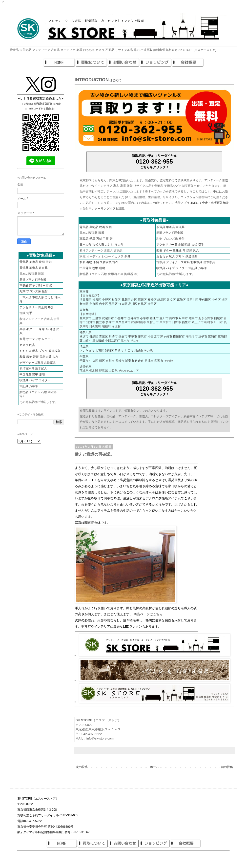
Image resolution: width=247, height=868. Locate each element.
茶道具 (161, 227)
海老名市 (192, 337)
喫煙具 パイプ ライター (172, 268)
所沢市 (119, 351)
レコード (108, 256)
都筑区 (94, 337)
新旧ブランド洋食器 (170, 233)
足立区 (171, 300)
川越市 (139, 351)
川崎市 (113, 337)
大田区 (152, 304)
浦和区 (109, 351)
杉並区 (116, 300)
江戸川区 (192, 300)
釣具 (127, 256)
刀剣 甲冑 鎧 (104, 239)
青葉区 (103, 337)
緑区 (102, 361)
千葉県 (84, 357)
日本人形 (85, 245)
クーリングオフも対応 (109, 209)
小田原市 (154, 337)
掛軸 (109, 227)
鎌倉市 (123, 337)
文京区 (94, 304)
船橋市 (120, 361)
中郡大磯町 (97, 341)
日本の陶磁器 (88, 233)
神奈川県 (85, 332)
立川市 (164, 318)
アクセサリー (165, 245)
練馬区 (162, 300)
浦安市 (130, 361)
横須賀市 (179, 337)
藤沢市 (142, 337)
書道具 (180, 227)
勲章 (92, 239)
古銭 (194, 245)
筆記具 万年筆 (198, 268)
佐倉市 (139, 361)
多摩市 (110, 322)
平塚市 (133, 337)
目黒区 (142, 304)
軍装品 (84, 239)
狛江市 (154, 318)
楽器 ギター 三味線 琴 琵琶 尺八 (178, 251)
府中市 (183, 318)
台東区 (103, 304)
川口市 (129, 351)
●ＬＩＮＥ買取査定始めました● (41, 98)
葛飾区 (181, 300)
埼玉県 (84, 346)
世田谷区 (85, 300)
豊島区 (126, 300)
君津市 (149, 361)
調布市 (174, 318)
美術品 (94, 227)
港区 (225, 300)
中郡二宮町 (112, 341)
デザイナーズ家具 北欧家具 (38, 363)
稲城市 (218, 318)
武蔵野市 (108, 318)
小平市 (144, 318)
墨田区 (113, 304)
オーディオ (94, 256)
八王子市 (198, 322)
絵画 (102, 227)
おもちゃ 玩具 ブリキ (171, 256)
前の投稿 (227, 767)
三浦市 (212, 337)
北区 (134, 300)
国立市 (101, 322)
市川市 (110, 361)
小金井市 (121, 318)
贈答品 (84, 274)
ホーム (154, 767)
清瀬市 (91, 322)
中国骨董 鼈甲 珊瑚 (92, 268)
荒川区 (142, 300)
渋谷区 (97, 300)
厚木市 (125, 341)
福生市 (186, 322)
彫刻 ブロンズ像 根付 (34, 291)
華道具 (170, 227)
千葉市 (84, 361)
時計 (187, 245)
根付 (182, 239)
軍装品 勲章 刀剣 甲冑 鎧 (36, 285)
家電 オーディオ (30, 339)
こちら (158, 614)
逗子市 (203, 337)
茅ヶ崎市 (166, 337)
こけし (109, 245)
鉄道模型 (191, 256)
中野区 (106, 300)
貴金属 (179, 245)
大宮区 (100, 351)
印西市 (159, 361)
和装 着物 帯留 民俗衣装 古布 (99, 262)
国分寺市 (133, 318)
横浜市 (84, 337)
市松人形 (98, 245)
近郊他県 (85, 367)
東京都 (84, 292)
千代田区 (205, 300)
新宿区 (84, 304)
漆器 (101, 233)
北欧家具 (196, 262)
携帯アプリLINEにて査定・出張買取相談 (202, 203)
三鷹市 (97, 318)
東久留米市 (123, 322)
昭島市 (193, 318)
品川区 (133, 304)
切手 (201, 245)
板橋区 (152, 300)
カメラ (119, 256)
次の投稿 (82, 767)
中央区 (216, 300)
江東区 (123, 304)
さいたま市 (87, 351)
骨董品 (84, 227)
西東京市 (85, 318)
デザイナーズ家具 (178, 262)
